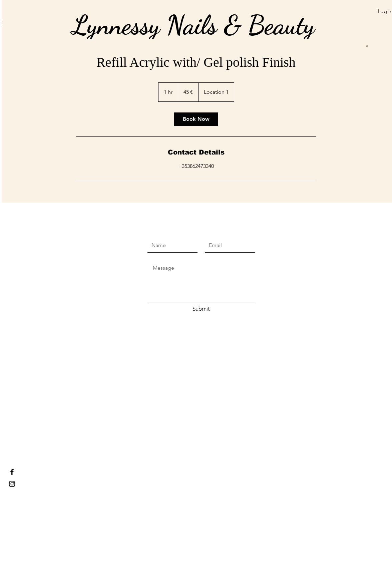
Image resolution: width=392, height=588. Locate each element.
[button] (336, 21)
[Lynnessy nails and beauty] (12, 484)
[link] (196, 119)
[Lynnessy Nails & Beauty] (12, 472)
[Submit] (201, 309)
